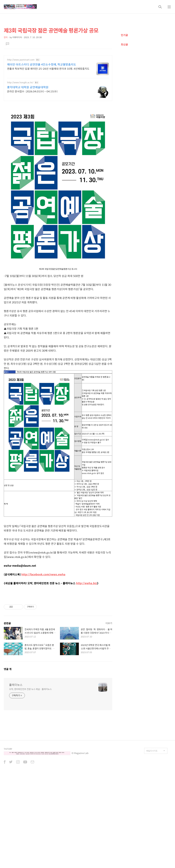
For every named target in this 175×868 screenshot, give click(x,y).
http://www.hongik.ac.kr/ (20, 82)
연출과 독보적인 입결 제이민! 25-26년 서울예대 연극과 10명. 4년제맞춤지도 (48, 69)
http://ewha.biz (86, 583)
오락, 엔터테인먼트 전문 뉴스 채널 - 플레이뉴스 (30, 689)
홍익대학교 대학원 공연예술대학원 (28, 87)
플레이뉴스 (16, 685)
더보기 (109, 623)
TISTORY (8, 749)
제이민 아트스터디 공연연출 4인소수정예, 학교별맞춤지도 (42, 64)
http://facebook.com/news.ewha (43, 574)
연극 (6, 37)
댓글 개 (8, 669)
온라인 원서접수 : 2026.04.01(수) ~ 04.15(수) (32, 91)
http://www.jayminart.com (21, 60)
